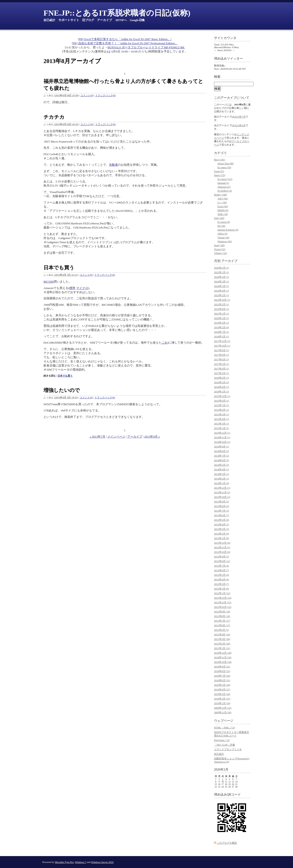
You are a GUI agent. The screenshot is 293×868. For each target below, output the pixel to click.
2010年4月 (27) (222, 689)
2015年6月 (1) (221, 410)
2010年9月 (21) (222, 667)
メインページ (116, 437)
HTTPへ (121, 20)
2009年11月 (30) (223, 712)
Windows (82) (225, 241)
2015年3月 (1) (221, 424)
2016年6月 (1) (221, 378)
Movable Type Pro (64, 862)
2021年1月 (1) (221, 314)
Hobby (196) (221, 195)
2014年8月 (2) (221, 451)
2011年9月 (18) (222, 612)
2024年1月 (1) (221, 286)
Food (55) (219, 171)
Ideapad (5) (223, 183)
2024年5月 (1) (221, 277)
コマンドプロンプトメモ (228, 749)
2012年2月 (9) (221, 589)
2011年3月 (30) (222, 639)
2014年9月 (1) (221, 446)
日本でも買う (59, 268)
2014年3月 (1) (221, 474)
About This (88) (226, 163)
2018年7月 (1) (221, 332)
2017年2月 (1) (221, 373)
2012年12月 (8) (222, 543)
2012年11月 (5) (222, 547)
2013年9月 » (152, 437)
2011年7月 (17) (222, 621)
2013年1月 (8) (221, 538)
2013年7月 (240, 117)
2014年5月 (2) (221, 465)
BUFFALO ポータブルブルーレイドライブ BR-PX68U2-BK (146, 47)
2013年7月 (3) (221, 511)
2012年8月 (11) (222, 561)
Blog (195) (220, 160)
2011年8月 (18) (222, 616)
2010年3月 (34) (222, 694)
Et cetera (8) (224, 222)
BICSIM (49, 282)
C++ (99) (222, 202)
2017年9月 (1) (221, 350)
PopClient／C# (222, 740)
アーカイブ (104, 20)
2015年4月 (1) (221, 419)
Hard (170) (220, 175)
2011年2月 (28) (222, 644)
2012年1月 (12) (222, 593)
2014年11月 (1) (222, 437)
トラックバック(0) (106, 95)
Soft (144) (219, 218)
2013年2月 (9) (221, 534)
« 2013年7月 (98, 437)
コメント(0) (87, 95)
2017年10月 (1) (222, 346)
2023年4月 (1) (221, 291)
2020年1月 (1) (221, 318)
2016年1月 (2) (221, 391)
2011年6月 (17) (222, 625)
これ (165, 343)
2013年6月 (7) (221, 515)
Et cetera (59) (224, 167)
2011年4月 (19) (222, 634)
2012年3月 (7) (221, 584)
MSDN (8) (223, 210)
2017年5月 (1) (221, 364)
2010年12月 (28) (223, 653)
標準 (72, 288)
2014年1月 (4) (221, 483)
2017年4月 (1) (221, 369)
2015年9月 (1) (221, 401)
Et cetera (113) (225, 179)
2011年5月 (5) (221, 630)
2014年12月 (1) (222, 433)
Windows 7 (81, 862)
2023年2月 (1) (221, 295)
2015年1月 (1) (221, 428)
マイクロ (82, 288)
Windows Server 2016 (102, 862)
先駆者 (113, 165)
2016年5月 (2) (221, 382)
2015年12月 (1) (222, 396)
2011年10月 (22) (223, 607)
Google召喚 (137, 20)
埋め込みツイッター (228, 59)
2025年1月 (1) (221, 272)
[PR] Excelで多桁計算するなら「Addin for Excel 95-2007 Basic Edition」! (125, 39)
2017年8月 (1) (221, 355)
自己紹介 (49, 20)
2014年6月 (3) (221, 460)
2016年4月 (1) (221, 387)
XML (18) (223, 214)
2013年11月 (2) (222, 492)
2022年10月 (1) (222, 300)
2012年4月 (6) (221, 579)
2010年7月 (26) (222, 676)
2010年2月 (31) (222, 699)
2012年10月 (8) (222, 552)
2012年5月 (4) (221, 575)
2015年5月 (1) (221, 414)
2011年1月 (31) (222, 648)
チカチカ (54, 117)
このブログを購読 (227, 843)
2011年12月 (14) (223, 598)
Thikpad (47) (224, 187)
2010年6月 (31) (222, 680)
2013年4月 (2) (221, 524)
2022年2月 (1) (221, 304)
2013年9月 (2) (221, 502)
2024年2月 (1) (221, 281)
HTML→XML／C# (224, 727)
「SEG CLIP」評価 (224, 745)
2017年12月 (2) (222, 341)
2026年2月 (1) (221, 268)
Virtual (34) (223, 237)
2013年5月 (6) (221, 520)
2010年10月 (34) (223, 662)
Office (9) (222, 234)
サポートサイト (69, 20)
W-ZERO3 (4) (225, 191)
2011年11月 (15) (223, 602)
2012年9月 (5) (221, 557)
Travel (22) (220, 249)
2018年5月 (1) (221, 336)
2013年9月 (240, 125)
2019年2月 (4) (221, 327)
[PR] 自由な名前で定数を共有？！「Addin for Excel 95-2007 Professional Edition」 (125, 43)
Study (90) (219, 245)
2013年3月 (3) (221, 529)
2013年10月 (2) (222, 497)
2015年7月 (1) (221, 405)
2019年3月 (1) (221, 323)
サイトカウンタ (225, 38)
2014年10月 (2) (222, 442)
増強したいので (62, 390)
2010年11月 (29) (223, 657)
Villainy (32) (220, 253)
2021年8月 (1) (221, 309)
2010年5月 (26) (222, 685)
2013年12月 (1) (222, 488)
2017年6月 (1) (221, 359)
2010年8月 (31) (222, 671)
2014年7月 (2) (221, 456)
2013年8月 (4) (221, 506)
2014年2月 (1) (221, 479)
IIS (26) (221, 226)
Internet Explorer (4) (228, 230)
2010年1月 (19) (222, 703)
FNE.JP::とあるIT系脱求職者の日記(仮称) (117, 13)
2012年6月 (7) (221, 570)
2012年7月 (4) (221, 566)
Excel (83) (223, 206)
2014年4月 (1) (221, 469)
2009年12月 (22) (223, 708)
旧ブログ (88, 20)
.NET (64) (223, 198)
